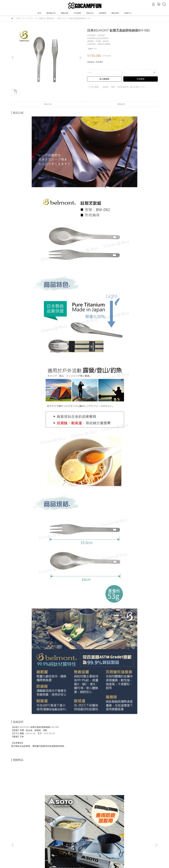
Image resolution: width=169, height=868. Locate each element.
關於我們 (25, 827)
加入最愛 (94, 87)
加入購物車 (104, 79)
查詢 (76, 827)
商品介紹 (48, 104)
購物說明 (15, 827)
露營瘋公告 (51, 13)
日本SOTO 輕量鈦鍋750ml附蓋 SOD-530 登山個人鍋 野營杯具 (138, 799)
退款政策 (36, 827)
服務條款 (68, 827)
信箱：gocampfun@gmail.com (27, 839)
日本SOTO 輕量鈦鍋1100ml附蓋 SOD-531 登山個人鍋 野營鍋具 (102, 799)
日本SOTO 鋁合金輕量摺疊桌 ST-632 (67, 799)
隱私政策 (57, 827)
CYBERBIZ (75, 861)
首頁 (39, 13)
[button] (80, 57)
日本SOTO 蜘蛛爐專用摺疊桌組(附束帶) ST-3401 (31, 799)
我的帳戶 (47, 827)
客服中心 (128, 13)
